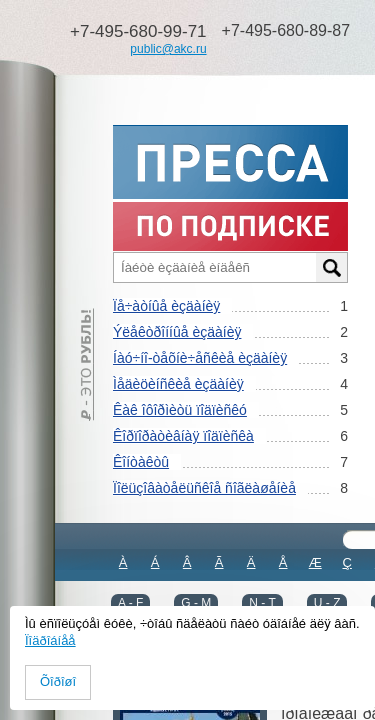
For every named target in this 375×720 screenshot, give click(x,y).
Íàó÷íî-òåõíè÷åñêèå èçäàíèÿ (200, 358)
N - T (262, 603)
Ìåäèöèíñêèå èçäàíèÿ (178, 384)
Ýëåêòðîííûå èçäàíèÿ (177, 332)
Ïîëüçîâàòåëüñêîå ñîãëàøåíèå (204, 488)
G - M (196, 603)
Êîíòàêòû (141, 462)
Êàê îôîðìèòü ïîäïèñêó (180, 410)
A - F (130, 603)
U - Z (327, 603)
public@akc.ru (168, 49)
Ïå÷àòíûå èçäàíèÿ (166, 306)
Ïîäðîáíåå (50, 640)
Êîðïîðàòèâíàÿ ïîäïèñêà (183, 436)
